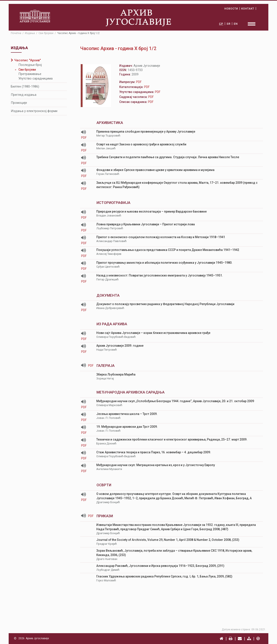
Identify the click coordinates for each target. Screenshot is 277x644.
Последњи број (30, 65)
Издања (30, 33)
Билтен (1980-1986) (25, 86)
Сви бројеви (27, 70)
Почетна (16, 33)
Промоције (19, 103)
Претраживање (30, 74)
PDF (85, 138)
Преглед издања (24, 95)
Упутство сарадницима (35, 78)
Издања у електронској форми (34, 111)
